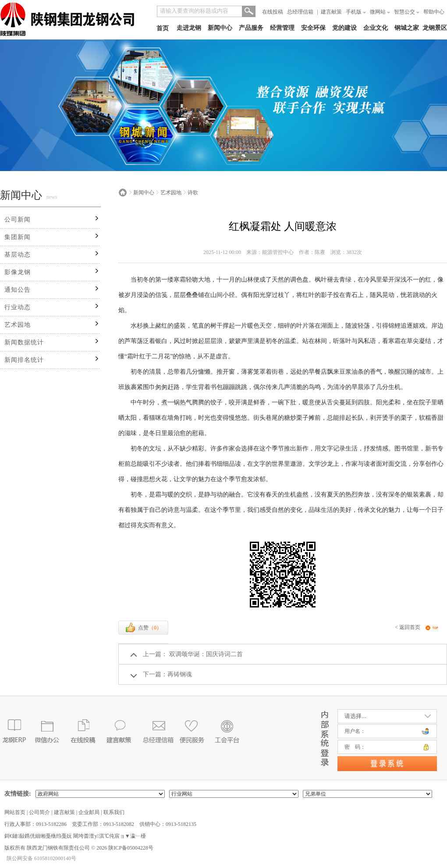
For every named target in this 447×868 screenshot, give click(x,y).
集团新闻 (18, 237)
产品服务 (251, 28)
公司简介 (39, 812)
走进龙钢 (189, 28)
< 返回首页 (408, 627)
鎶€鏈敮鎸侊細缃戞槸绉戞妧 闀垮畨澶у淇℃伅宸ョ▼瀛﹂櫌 (75, 836)
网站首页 (15, 812)
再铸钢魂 (180, 674)
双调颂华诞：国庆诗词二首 (205, 654)
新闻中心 (220, 28)
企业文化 (376, 28)
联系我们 (114, 812)
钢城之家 (407, 28)
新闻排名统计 (24, 360)
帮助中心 (434, 12)
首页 (163, 28)
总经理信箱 (300, 12)
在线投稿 (273, 12)
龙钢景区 (435, 28)
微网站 (380, 12)
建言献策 (331, 12)
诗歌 (193, 193)
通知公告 (18, 290)
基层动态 (18, 255)
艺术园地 (18, 325)
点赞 (143, 628)
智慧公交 (407, 12)
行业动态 (18, 307)
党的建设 (344, 28)
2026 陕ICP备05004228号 (124, 848)
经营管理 (282, 28)
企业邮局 (89, 812)
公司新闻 (18, 220)
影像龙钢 (18, 272)
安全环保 (313, 28)
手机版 (356, 12)
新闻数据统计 (24, 342)
